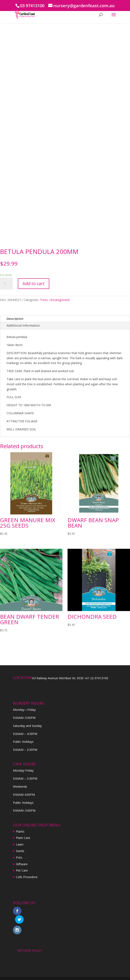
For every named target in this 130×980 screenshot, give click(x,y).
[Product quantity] (6, 284)
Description (15, 319)
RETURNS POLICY (30, 942)
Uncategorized (59, 300)
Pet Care (22, 870)
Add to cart (34, 283)
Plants (20, 831)
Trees (44, 300)
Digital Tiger (89, 974)
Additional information (23, 325)
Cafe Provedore (27, 877)
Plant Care (23, 838)
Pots (19, 857)
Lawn (20, 844)
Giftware (22, 864)
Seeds (20, 851)
